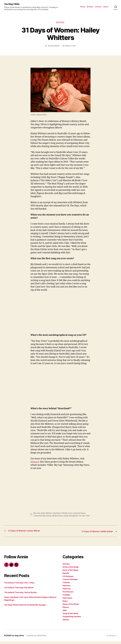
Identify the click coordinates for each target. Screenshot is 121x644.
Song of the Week (70, 616)
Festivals (67, 591)
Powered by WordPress (38, 638)
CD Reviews (68, 579)
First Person (68, 594)
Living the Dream (80, 514)
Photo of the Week (71, 607)
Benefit (66, 576)
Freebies (66, 598)
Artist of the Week (71, 570)
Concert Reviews (70, 582)
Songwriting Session (72, 619)
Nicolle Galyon (58, 516)
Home (83, 7)
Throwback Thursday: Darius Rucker (21, 595)
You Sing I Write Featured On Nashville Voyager (25, 608)
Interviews (67, 601)
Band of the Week (70, 573)
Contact (98, 7)
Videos (66, 622)
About (106, 7)
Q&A (65, 613)
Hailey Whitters (47, 514)
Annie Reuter (55, 46)
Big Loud (37, 514)
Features (66, 588)
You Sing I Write (13, 4)
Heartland (57, 514)
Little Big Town (68, 514)
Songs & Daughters (72, 516)
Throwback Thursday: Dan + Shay (19, 585)
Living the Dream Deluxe (43, 516)
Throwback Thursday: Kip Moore (19, 590)
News (65, 604)
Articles (90, 7)
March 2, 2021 (71, 46)
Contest (66, 585)
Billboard (35, 462)
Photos (66, 610)
